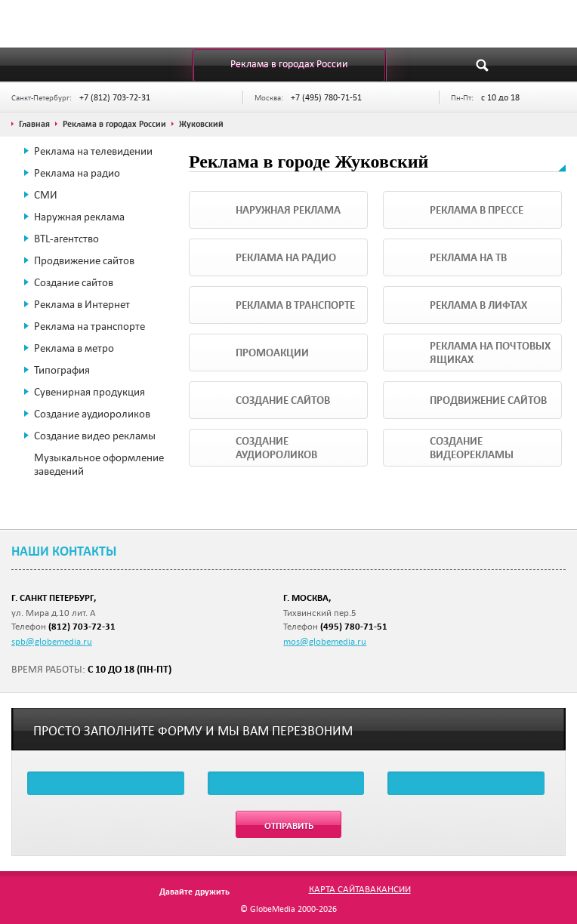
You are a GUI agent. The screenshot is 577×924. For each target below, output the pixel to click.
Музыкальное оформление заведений (99, 464)
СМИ (46, 195)
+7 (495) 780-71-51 (326, 97)
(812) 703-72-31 (82, 626)
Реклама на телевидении (93, 151)
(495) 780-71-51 (354, 626)
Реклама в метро (74, 348)
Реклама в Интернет (82, 304)
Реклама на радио (77, 173)
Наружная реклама (79, 217)
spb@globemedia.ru (52, 641)
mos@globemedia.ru (325, 641)
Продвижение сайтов (84, 260)
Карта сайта (337, 889)
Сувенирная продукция (89, 392)
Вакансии (388, 889)
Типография (62, 370)
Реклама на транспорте (89, 326)
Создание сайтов (74, 282)
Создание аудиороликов (92, 414)
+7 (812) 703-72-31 (115, 97)
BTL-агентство (66, 239)
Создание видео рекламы (95, 436)
